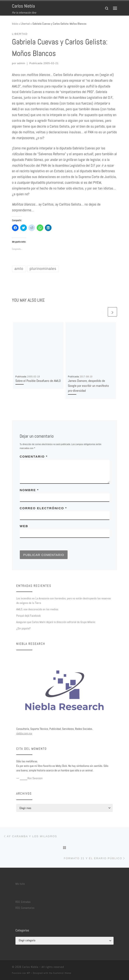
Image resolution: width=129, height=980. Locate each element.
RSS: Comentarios (25, 908)
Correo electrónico (43, 508)
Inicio (15, 24)
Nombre (29, 490)
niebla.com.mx (24, 733)
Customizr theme (62, 973)
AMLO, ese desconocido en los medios (37, 609)
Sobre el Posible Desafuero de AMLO (38, 381)
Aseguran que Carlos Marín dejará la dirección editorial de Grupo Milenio (56, 622)
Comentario (34, 456)
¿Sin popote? (23, 628)
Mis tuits (20, 884)
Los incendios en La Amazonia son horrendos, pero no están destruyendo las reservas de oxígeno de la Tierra (64, 601)
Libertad (25, 24)
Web (24, 526)
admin (21, 63)
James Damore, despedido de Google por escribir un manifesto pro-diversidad (89, 386)
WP (28, 973)
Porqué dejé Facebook (29, 616)
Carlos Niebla (30, 967)
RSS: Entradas (23, 902)
